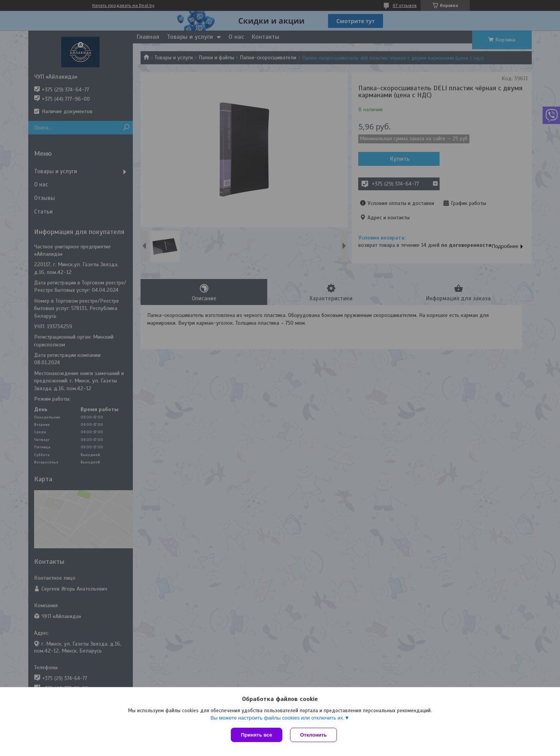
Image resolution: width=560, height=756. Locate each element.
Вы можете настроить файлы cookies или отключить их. (277, 718)
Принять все (257, 735)
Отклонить (313, 735)
